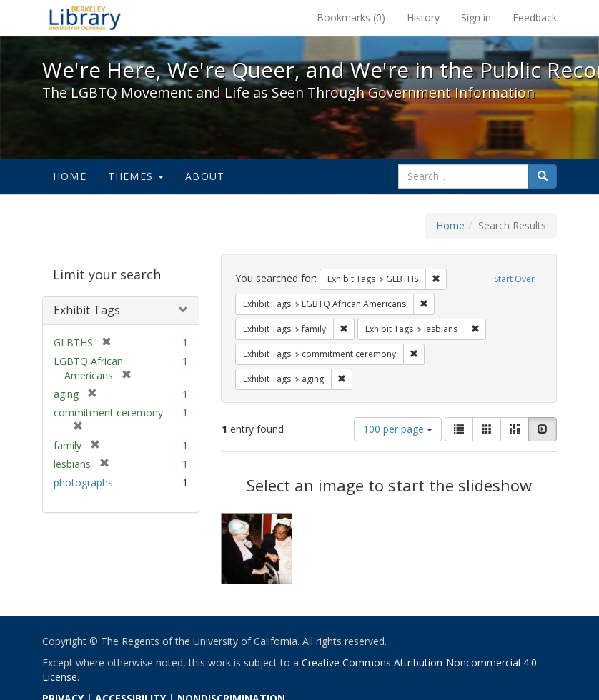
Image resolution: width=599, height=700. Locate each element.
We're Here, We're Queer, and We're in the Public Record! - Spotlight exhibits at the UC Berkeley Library (85, 18)
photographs (83, 482)
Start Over (514, 279)
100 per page (398, 429)
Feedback (535, 17)
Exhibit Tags (87, 310)
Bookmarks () (351, 17)
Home (70, 176)
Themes (136, 176)
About (205, 176)
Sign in (476, 17)
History (423, 17)
